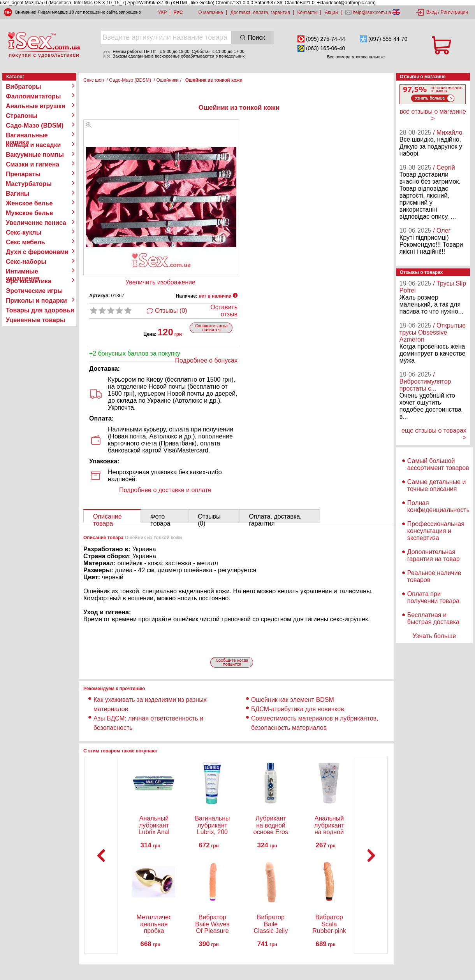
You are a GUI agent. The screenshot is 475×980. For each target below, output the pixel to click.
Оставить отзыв (224, 311)
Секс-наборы (26, 262)
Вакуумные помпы (35, 155)
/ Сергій (444, 167)
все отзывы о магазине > (433, 115)
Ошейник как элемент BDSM (293, 700)
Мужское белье (29, 213)
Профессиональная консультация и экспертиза (436, 531)
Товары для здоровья (40, 310)
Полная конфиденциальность (438, 506)
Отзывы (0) (171, 311)
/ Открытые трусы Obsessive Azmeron (433, 332)
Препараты (23, 174)
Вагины (18, 194)
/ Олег (442, 231)
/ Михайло (448, 132)
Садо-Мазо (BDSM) (35, 125)
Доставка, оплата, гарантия (260, 12)
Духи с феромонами (37, 252)
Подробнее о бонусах (206, 360)
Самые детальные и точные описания (437, 485)
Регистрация (454, 12)
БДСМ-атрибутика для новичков (298, 709)
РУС (178, 12)
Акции (331, 12)
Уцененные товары (35, 320)
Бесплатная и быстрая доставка (433, 618)
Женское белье (29, 203)
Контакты (308, 12)
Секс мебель (26, 242)
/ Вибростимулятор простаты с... (425, 381)
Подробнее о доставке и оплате (165, 490)
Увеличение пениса (36, 223)
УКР (163, 12)
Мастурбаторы (29, 184)
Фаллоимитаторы (33, 96)
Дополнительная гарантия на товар (434, 555)
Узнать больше (434, 636)
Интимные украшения (23, 272)
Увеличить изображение (160, 282)
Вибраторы (24, 87)
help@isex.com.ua (372, 12)
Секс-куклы (24, 232)
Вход (432, 12)
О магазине (211, 12)
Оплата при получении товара (433, 597)
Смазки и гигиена (33, 164)
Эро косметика (29, 281)
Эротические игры (34, 291)
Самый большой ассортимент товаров (438, 464)
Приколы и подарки (36, 301)
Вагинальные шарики (27, 135)
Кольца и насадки (33, 145)
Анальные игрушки (36, 106)
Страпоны (22, 116)
